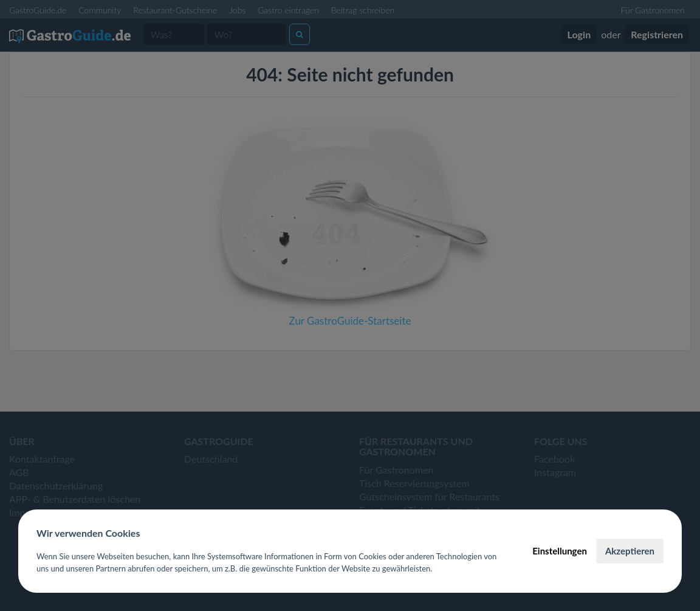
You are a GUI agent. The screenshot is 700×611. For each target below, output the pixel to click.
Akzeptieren (630, 551)
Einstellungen (560, 551)
